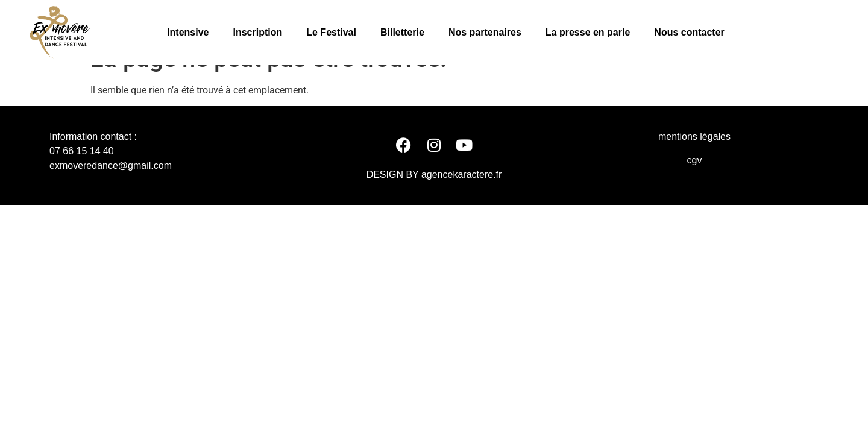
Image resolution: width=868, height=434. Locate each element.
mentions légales (694, 162)
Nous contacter (689, 32)
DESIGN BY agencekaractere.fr (434, 199)
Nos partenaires (485, 32)
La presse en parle (588, 32)
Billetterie (402, 32)
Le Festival (331, 32)
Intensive (188, 32)
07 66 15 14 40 (82, 176)
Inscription (257, 32)
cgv (695, 185)
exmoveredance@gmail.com (111, 191)
